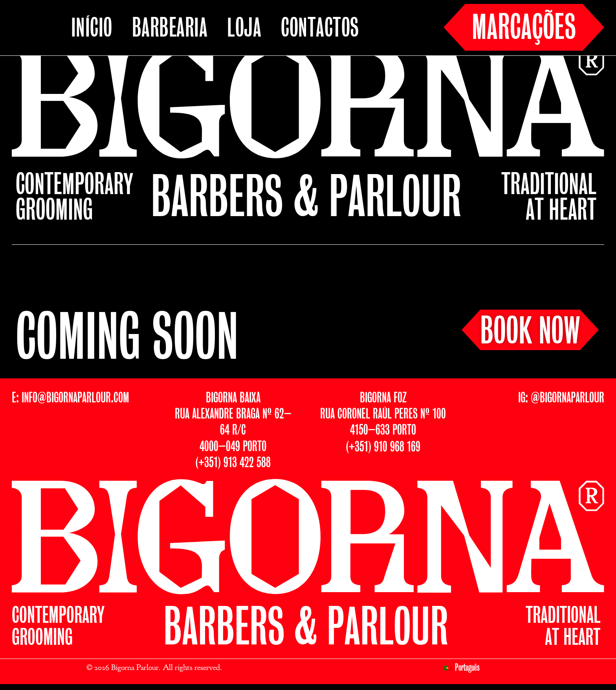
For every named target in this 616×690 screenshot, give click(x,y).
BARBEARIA (170, 29)
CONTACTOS (320, 29)
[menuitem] (462, 668)
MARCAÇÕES (524, 29)
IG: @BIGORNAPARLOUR (561, 398)
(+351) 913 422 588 (233, 463)
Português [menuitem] (467, 668)
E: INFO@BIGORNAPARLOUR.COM (71, 398)
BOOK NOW (530, 332)
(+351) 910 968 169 (383, 447)
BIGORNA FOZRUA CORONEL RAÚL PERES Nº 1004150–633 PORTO (383, 415)
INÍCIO (92, 29)
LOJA (244, 29)
